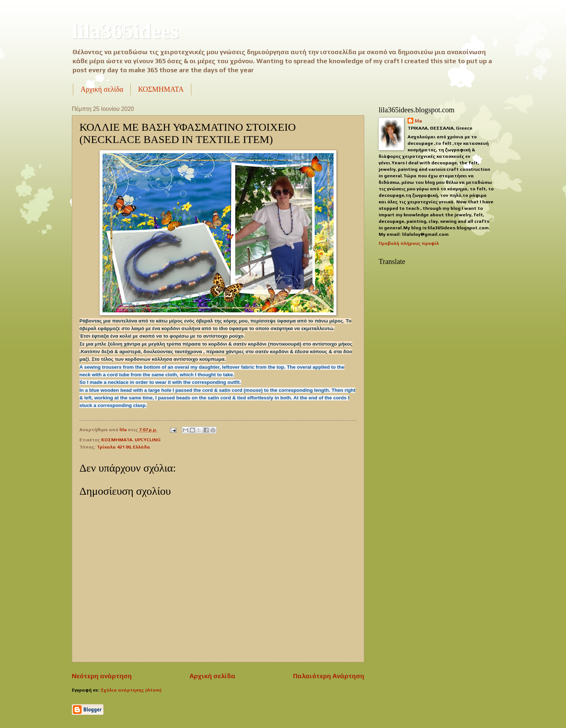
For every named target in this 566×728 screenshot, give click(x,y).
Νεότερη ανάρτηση (102, 676)
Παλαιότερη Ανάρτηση (329, 676)
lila (418, 121)
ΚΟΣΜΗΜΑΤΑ (161, 89)
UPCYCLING (148, 440)
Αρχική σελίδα (102, 89)
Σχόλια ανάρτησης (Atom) (131, 690)
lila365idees (125, 31)
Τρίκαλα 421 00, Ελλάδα (123, 447)
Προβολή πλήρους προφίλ (409, 243)
